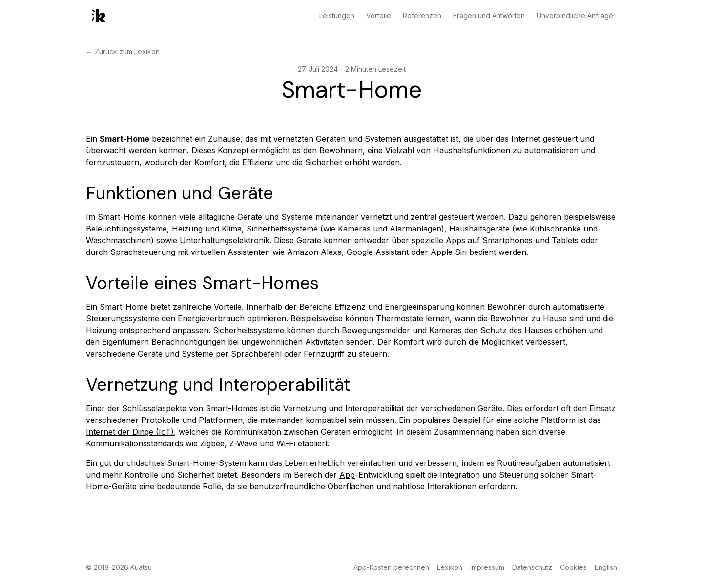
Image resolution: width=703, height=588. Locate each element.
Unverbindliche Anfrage (575, 15)
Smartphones (507, 240)
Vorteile (379, 15)
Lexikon (450, 567)
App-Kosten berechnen (391, 567)
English (606, 567)
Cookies (573, 567)
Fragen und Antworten (489, 15)
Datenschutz (532, 567)
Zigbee (212, 443)
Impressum (487, 567)
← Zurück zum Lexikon (123, 52)
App (347, 475)
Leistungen (337, 15)
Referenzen (422, 15)
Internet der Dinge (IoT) (130, 432)
